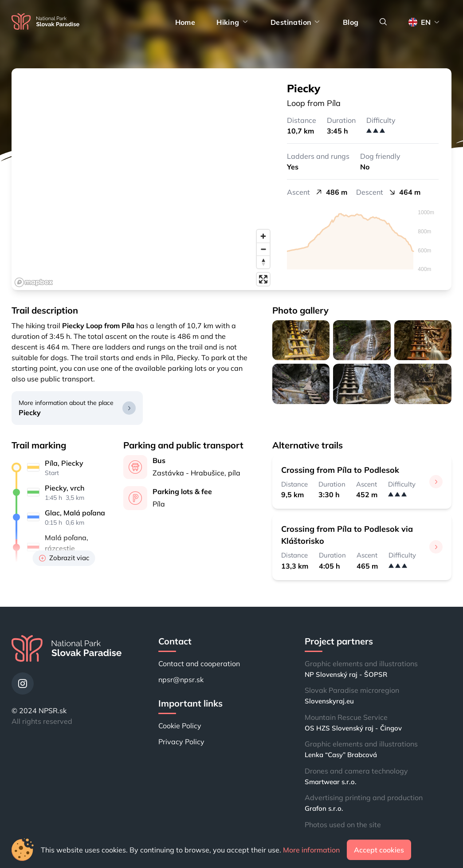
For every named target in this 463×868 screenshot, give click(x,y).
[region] (143, 179)
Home (185, 22)
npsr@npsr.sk (181, 679)
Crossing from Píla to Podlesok (340, 470)
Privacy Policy (181, 742)
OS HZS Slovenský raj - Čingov (353, 728)
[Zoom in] (263, 236)
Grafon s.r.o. (324, 808)
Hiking (233, 22)
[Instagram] (23, 683)
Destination (296, 22)
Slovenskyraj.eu (329, 701)
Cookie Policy (180, 726)
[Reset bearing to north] (263, 262)
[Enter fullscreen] (263, 279)
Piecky (30, 412)
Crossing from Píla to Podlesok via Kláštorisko (347, 535)
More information (311, 850)
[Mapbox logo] (34, 282)
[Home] (45, 22)
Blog (351, 22)
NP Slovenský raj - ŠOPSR (346, 674)
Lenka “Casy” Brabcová (341, 755)
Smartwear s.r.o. (331, 782)
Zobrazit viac (64, 558)
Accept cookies (379, 850)
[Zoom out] (263, 249)
